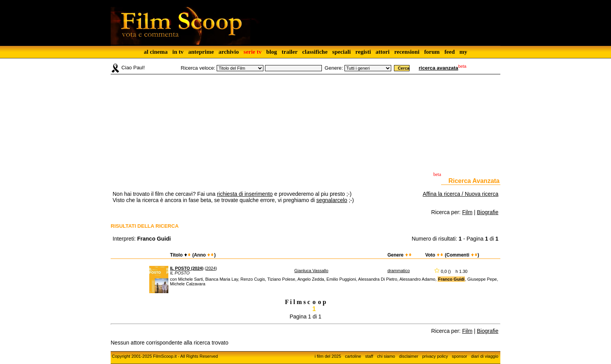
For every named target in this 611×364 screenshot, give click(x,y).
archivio (229, 52)
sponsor (460, 356)
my (463, 52)
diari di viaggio (485, 356)
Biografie (488, 212)
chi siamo (386, 356)
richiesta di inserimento (245, 194)
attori (383, 52)
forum (432, 52)
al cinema (156, 52)
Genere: (334, 68)
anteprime (201, 52)
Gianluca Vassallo (311, 271)
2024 (211, 268)
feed (449, 52)
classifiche (315, 52)
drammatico (398, 271)
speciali (342, 52)
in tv (178, 52)
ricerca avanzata (439, 68)
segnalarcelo (332, 200)
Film (467, 212)
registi (363, 52)
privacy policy (435, 356)
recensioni (407, 52)
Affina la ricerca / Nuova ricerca (461, 194)
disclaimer (409, 356)
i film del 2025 (328, 356)
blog (272, 52)
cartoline (353, 356)
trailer (290, 52)
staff (369, 356)
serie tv (253, 52)
